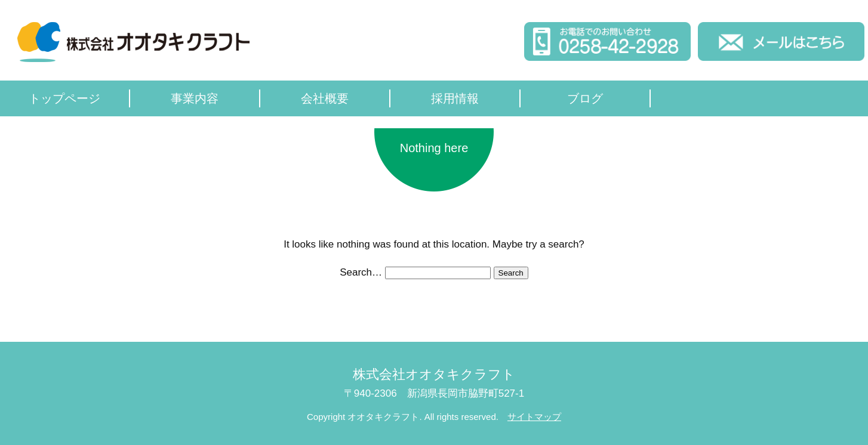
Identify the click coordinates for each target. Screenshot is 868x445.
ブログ (585, 98)
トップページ (64, 98)
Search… (361, 272)
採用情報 (455, 98)
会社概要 (325, 98)
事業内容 (195, 98)
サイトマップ (534, 417)
